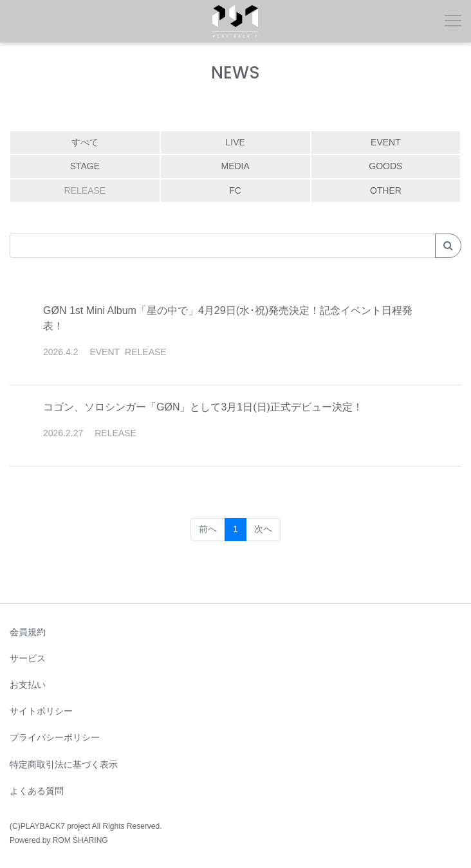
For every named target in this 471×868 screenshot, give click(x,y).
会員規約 (28, 632)
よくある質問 (37, 791)
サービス (28, 658)
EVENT (386, 142)
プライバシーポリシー (55, 737)
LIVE (235, 142)
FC (235, 190)
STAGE (85, 166)
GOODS (385, 166)
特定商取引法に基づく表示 (64, 764)
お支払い (28, 685)
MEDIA (235, 166)
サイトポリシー (41, 711)
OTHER (386, 190)
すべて (85, 142)
